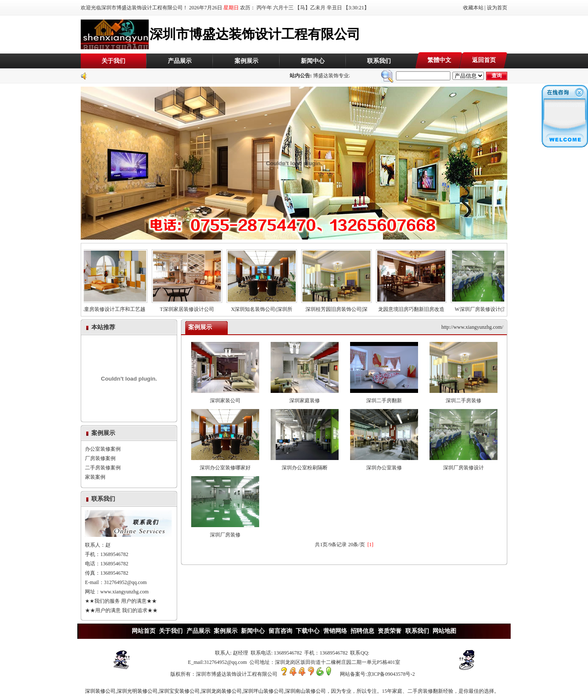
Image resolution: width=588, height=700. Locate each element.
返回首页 (484, 60)
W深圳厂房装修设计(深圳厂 (488, 307)
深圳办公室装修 (384, 464)
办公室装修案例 (103, 449)
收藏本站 (473, 8)
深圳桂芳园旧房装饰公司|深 (338, 307)
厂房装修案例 (100, 458)
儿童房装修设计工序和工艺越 (114, 307)
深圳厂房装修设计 (464, 464)
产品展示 (180, 61)
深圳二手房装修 (464, 397)
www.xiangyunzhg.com (124, 592)
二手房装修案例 (103, 468)
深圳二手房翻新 (384, 397)
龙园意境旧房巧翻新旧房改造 (413, 307)
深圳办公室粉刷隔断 (305, 464)
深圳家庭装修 (305, 397)
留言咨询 (280, 631)
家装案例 (95, 477)
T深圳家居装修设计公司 (189, 307)
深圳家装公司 (225, 397)
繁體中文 (439, 60)
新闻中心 (313, 61)
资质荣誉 (390, 631)
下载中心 (308, 631)
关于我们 (113, 61)
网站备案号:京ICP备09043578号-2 (377, 674)
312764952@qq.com (126, 582)
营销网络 (335, 631)
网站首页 (144, 631)
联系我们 (379, 61)
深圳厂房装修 (225, 532)
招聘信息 (362, 631)
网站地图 (444, 631)
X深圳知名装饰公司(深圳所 (263, 307)
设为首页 (497, 8)
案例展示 (246, 61)
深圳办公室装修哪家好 (225, 464)
